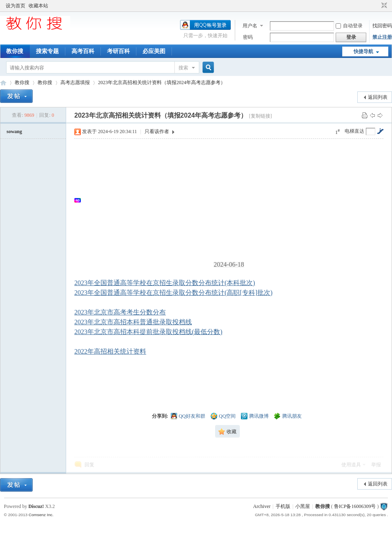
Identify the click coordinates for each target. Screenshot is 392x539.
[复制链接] (261, 116)
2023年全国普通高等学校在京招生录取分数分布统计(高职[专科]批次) (173, 293)
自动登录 (349, 26)
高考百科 (83, 51)
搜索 (183, 68)
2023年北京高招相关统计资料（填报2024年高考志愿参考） (162, 82)
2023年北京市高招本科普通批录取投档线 (133, 322)
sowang (14, 131)
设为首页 (16, 6)
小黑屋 (303, 506)
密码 (248, 37)
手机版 (283, 506)
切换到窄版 (383, 6)
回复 (89, 465)
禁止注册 (382, 37)
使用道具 (351, 465)
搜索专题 (47, 51)
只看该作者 (157, 131)
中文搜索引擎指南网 (3, 83)
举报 (376, 465)
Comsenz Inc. (41, 515)
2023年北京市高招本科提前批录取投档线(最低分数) (148, 332)
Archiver (262, 506)
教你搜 (15, 51)
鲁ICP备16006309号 (355, 506)
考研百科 (118, 51)
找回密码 (382, 26)
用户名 (250, 26)
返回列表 (378, 97)
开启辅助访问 (376, 6)
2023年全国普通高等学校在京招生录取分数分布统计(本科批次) (165, 283)
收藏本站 (38, 6)
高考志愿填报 (75, 82)
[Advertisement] (233, 200)
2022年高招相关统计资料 (110, 351)
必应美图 (154, 51)
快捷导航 (363, 51)
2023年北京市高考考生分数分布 (120, 312)
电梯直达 (354, 131)
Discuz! (36, 506)
